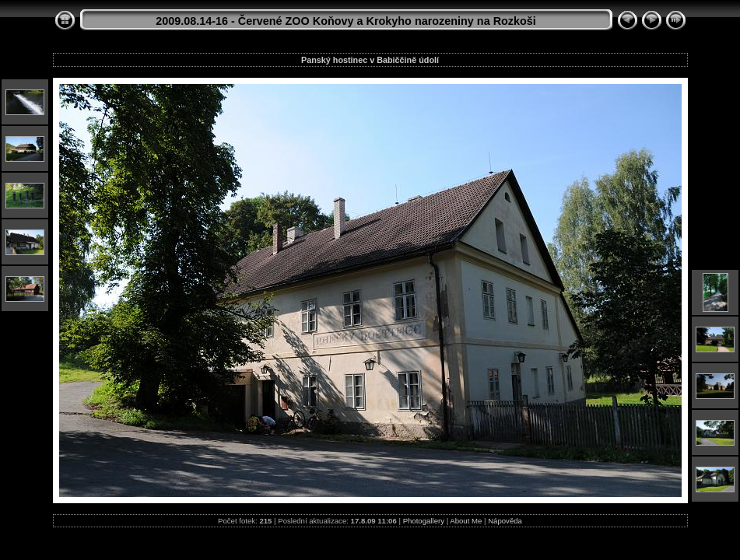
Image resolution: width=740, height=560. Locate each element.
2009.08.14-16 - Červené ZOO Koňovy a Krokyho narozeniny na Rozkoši (346, 21)
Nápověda (505, 521)
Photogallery (424, 521)
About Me (466, 521)
